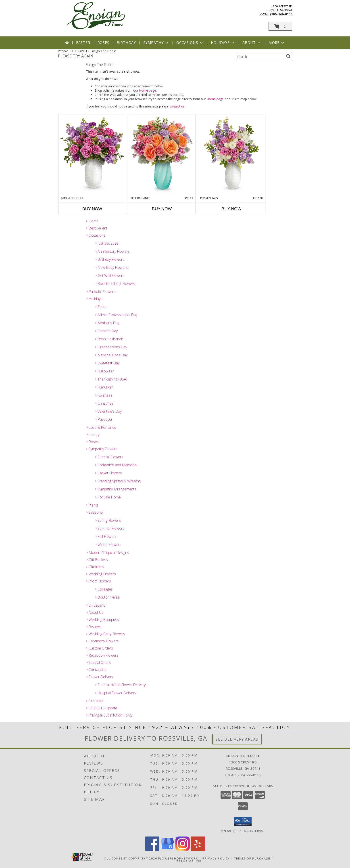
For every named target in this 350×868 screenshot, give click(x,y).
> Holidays (94, 299)
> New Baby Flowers (111, 267)
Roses (103, 43)
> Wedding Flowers (101, 574)
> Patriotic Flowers (101, 292)
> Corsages (104, 589)
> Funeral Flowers (109, 457)
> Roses (92, 442)
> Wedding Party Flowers (105, 634)
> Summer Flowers (109, 528)
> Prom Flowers (98, 581)
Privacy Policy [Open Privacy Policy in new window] (216, 858)
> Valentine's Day (108, 411)
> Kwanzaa (103, 395)
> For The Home (108, 497)
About (252, 43)
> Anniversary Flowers (112, 251)
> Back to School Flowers (115, 284)
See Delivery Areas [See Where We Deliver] (237, 739)
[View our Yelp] (198, 849)
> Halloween (105, 371)
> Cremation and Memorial (116, 465)
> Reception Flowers (102, 655)
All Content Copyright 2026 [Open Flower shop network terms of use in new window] (131, 858)
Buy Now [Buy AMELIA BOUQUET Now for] (92, 209)
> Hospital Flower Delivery (115, 693)
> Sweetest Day (107, 363)
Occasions (190, 43)
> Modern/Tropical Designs (107, 553)
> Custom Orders (99, 648)
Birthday (126, 43)
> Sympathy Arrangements (115, 489)
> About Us (95, 612)
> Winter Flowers (108, 544)
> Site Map (94, 701)
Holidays (223, 43)
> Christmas (104, 403)
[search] (288, 56)
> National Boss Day (111, 355)
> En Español (96, 605)
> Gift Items (95, 567)
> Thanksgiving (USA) (111, 379)
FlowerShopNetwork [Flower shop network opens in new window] (178, 858)
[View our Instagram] (183, 849)
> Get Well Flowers (109, 275)
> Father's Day (106, 331)
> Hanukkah (104, 387)
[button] (280, 26)
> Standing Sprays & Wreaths (118, 481)
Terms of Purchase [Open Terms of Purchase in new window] (252, 858)
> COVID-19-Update (101, 708)
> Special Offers (98, 662)
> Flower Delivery (99, 677)
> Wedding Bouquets (102, 620)
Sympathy (156, 43)
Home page (148, 90)
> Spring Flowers (108, 520)
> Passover (104, 419)
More (277, 43)
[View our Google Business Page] (167, 849)
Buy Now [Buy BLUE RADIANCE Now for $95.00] (162, 209)
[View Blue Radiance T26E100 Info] (162, 155)
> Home (92, 221)
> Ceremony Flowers (102, 641)
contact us (177, 106)
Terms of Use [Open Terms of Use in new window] (189, 861)
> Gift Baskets (97, 560)
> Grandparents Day (111, 347)
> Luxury (93, 435)
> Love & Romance (101, 427)
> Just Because (106, 243)
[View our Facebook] (152, 849)
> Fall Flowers (106, 536)
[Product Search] (260, 57)
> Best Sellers (97, 228)
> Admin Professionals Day (116, 315)
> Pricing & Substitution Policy (109, 715)
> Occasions (96, 235)
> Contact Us (96, 670)
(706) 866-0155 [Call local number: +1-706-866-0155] (281, 14)
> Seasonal (95, 512)
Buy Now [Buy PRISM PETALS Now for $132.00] (231, 209)
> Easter (101, 307)
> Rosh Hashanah (109, 339)
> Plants (92, 505)
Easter (83, 43)
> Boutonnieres (107, 597)
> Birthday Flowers (109, 259)
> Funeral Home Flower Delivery (120, 685)
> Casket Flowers (108, 473)
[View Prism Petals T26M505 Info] (231, 155)
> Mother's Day (107, 323)
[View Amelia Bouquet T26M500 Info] (92, 155)
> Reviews (94, 627)
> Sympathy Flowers (102, 449)
